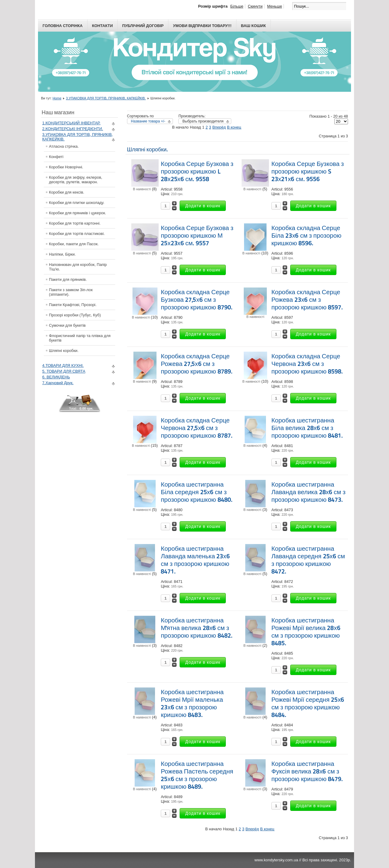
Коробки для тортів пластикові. (77, 234)
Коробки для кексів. (67, 192)
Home (57, 98)
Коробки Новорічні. (66, 167)
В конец (234, 127)
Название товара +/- (148, 121)
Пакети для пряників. (68, 279)
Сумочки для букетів (67, 325)
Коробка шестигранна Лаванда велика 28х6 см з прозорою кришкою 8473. (308, 492)
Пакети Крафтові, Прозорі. (73, 305)
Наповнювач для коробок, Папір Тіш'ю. (78, 267)
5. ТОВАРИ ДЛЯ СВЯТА (64, 371)
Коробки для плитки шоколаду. (77, 203)
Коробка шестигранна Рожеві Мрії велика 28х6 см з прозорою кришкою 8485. (306, 632)
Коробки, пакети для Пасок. (74, 244)
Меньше (275, 6)
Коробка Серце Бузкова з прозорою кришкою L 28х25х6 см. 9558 (197, 171)
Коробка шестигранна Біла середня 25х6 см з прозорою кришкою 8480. (196, 492)
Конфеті (56, 157)
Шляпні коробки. (64, 351)
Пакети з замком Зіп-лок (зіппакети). (71, 292)
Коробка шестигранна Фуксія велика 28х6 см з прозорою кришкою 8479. (307, 771)
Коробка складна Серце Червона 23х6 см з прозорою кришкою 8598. (307, 364)
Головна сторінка (63, 26)
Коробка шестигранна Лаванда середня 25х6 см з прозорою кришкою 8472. (308, 560)
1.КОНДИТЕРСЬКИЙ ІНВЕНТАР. (71, 123)
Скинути (255, 6)
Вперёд (219, 127)
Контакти (102, 26)
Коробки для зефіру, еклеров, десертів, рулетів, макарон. (76, 180)
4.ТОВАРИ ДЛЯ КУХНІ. (63, 365)
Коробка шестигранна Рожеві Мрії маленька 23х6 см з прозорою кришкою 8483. (192, 703)
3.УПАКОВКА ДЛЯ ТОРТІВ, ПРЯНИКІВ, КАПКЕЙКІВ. (106, 98)
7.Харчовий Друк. (58, 383)
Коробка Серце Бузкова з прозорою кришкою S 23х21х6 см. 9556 (308, 171)
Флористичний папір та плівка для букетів (80, 338)
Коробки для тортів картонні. (75, 223)
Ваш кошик (253, 26)
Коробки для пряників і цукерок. (77, 213)
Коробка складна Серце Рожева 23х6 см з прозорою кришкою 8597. (307, 300)
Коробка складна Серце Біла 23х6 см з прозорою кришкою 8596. (306, 236)
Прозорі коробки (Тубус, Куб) (75, 315)
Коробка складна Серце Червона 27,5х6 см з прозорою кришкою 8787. (196, 428)
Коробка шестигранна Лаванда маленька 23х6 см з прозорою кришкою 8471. (195, 560)
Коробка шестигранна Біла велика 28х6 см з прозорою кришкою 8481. (307, 428)
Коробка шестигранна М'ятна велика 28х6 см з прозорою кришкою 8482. (196, 628)
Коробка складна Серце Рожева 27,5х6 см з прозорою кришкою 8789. (196, 364)
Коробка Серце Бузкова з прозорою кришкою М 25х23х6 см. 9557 (197, 236)
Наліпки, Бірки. (62, 254)
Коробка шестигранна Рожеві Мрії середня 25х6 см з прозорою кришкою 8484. (308, 703)
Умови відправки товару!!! (202, 26)
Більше (237, 6)
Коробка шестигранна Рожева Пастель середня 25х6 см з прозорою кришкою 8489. (197, 775)
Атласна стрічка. (64, 146)
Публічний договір (143, 26)
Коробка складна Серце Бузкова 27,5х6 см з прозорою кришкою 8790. (196, 300)
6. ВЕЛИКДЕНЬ (56, 377)
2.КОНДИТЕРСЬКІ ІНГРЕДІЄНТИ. (73, 129)
